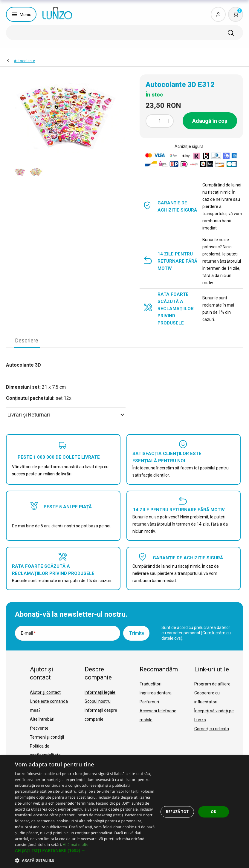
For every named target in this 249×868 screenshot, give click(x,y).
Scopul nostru (98, 701)
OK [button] (213, 812)
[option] (20, 172)
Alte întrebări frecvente (42, 724)
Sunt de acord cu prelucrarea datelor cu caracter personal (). (196, 633)
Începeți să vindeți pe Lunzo (214, 715)
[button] (85, 850)
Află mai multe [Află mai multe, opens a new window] (76, 845)
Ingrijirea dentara (156, 693)
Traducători (151, 684)
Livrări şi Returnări (66, 415)
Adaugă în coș (210, 121)
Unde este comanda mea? (49, 706)
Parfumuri (149, 702)
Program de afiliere (212, 684)
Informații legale (100, 692)
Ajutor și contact (45, 692)
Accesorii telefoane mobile (158, 715)
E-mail (28, 633)
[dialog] (124, 812)
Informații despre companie (101, 715)
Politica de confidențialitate (45, 751)
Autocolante (24, 61)
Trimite (137, 633)
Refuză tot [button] (177, 812)
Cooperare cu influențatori (207, 697)
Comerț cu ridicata (212, 729)
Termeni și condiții (47, 737)
